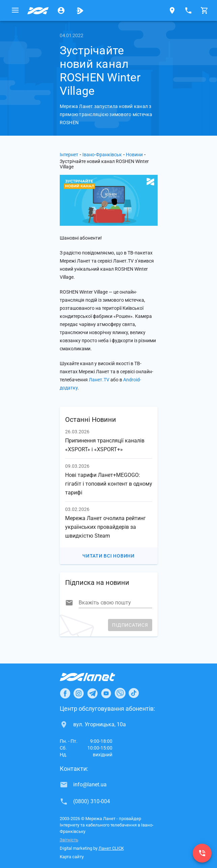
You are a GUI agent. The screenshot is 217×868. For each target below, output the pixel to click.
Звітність (69, 840)
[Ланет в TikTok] (134, 693)
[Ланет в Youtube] (106, 693)
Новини (134, 155)
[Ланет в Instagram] (79, 693)
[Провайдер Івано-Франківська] (38, 10)
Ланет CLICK (111, 848)
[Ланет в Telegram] (92, 693)
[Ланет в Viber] (120, 693)
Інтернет (69, 155)
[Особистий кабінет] (61, 10)
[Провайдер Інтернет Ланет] (95, 677)
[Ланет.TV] (80, 10)
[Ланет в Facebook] (65, 693)
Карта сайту (72, 857)
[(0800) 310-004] (202, 853)
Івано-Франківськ (102, 155)
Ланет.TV (99, 380)
